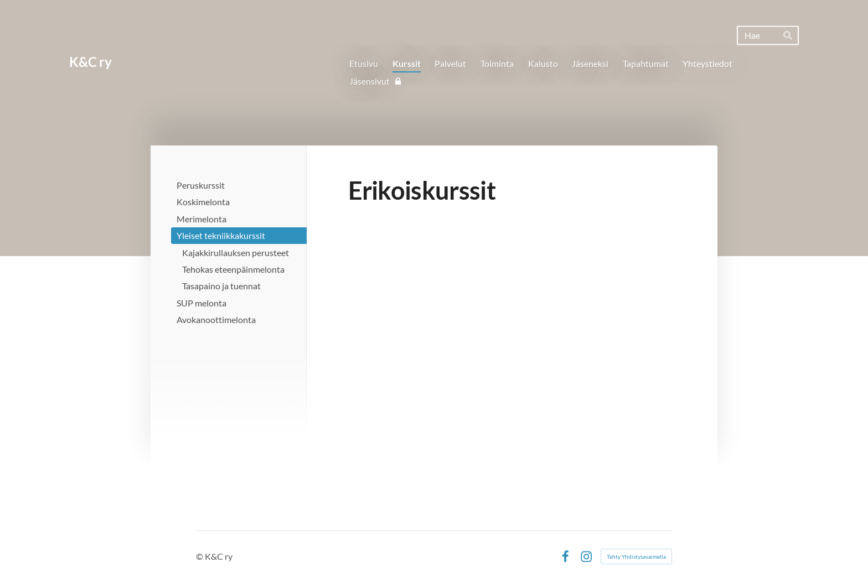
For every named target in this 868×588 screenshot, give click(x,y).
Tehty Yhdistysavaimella (636, 556)
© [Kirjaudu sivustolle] (200, 556)
